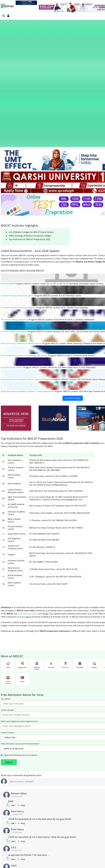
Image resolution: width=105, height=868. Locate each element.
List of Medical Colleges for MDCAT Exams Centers (31, 133)
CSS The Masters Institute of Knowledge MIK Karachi (25, 256)
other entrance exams (28, 515)
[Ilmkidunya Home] (7, 6)
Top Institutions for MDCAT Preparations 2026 (29, 140)
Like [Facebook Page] (15, 836)
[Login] (8, 16)
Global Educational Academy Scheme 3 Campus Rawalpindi (28, 292)
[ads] (16, 319)
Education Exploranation (12, 268)
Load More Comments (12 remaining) (73, 790)
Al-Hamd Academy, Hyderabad (15, 221)
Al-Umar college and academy (14, 232)
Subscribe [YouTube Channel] (44, 836)
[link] (26, 3)
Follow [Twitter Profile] (73, 836)
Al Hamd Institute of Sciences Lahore (18, 197)
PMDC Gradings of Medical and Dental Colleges (30, 137)
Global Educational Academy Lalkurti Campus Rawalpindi (27, 280)
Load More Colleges (73, 299)
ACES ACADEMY (8, 185)
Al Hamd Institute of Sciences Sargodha (19, 209)
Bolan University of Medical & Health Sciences (22, 244)
